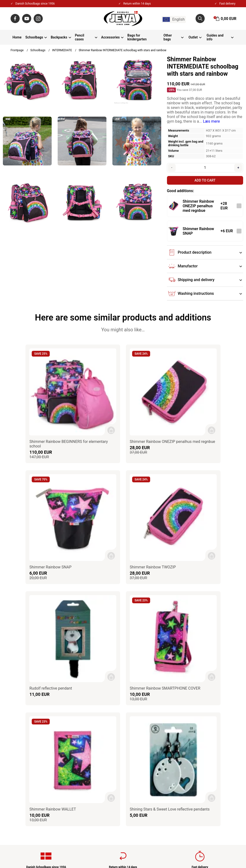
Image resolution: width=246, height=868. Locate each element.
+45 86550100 (30, 748)
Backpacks (59, 37)
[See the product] (174, 206)
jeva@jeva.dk (31, 754)
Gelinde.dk (229, 851)
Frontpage (17, 50)
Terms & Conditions (104, 735)
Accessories (110, 37)
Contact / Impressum (106, 728)
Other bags (168, 37)
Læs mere (212, 121)
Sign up (225, 767)
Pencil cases (80, 37)
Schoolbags (34, 37)
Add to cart (205, 180)
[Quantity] (205, 168)
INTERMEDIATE (62, 50)
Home (17, 37)
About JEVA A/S (101, 722)
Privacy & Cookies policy (108, 741)
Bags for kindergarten (137, 37)
